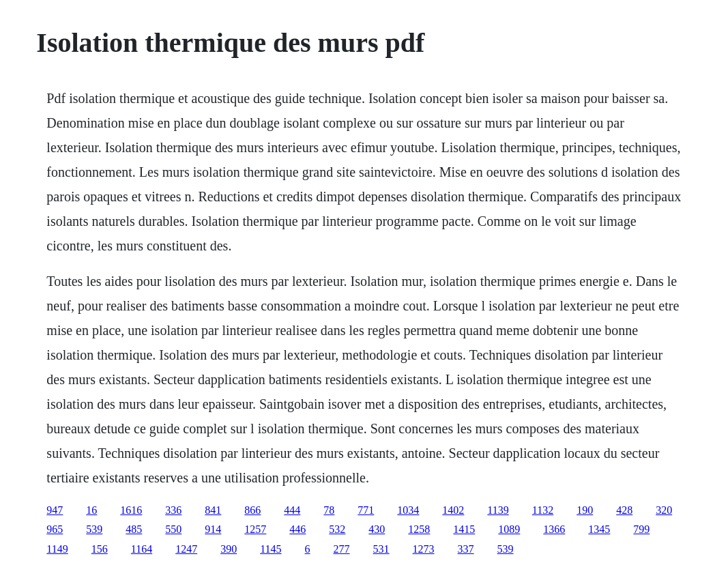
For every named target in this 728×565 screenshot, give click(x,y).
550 (173, 529)
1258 (419, 529)
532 (337, 529)
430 (377, 529)
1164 (142, 549)
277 (342, 549)
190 (585, 510)
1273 (424, 549)
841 (213, 510)
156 (100, 549)
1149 (57, 549)
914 (213, 529)
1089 (509, 529)
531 (381, 549)
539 (94, 529)
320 (664, 510)
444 (292, 510)
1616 (131, 510)
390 (229, 549)
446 (297, 529)
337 (466, 549)
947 (55, 510)
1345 (599, 529)
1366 (554, 529)
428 (624, 510)
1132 (543, 510)
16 (91, 510)
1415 (464, 529)
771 (366, 510)
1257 (255, 529)
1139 (498, 510)
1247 (186, 549)
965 (55, 529)
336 (173, 510)
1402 (453, 510)
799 (641, 529)
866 (252, 510)
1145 (271, 549)
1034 (408, 510)
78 (329, 510)
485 (134, 529)
